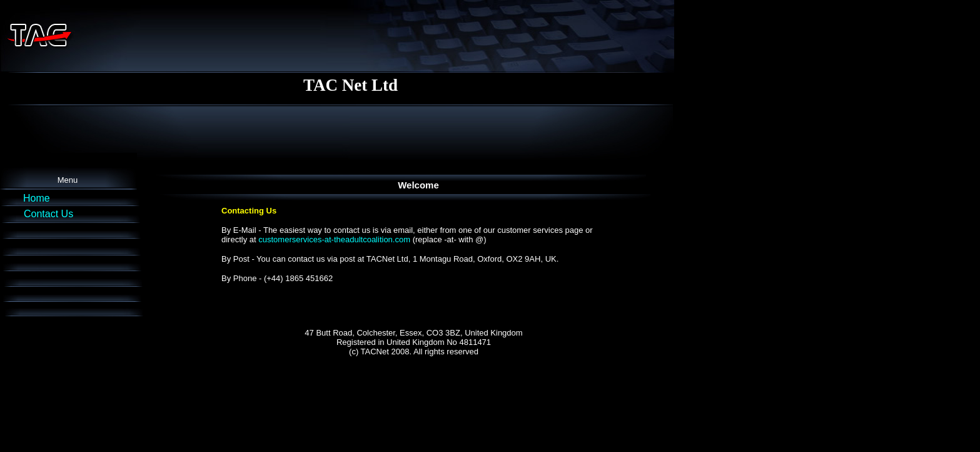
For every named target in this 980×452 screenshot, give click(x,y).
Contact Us (48, 214)
